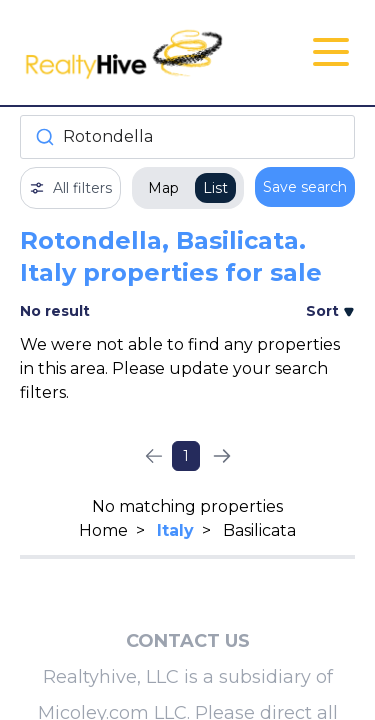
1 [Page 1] (186, 456)
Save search (305, 187)
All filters (70, 188)
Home (103, 530)
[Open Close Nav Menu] (331, 52)
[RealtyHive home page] (131, 52)
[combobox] (187, 137)
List (215, 188)
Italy (175, 530)
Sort (330, 311)
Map (163, 188)
